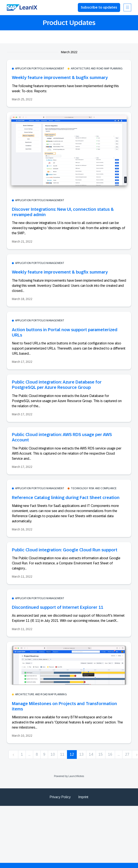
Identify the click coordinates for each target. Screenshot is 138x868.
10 (53, 754)
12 (72, 754)
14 (91, 754)
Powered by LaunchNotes (69, 776)
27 (127, 754)
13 (81, 754)
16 (110, 754)
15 (101, 754)
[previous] (13, 755)
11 (62, 754)
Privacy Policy (60, 797)
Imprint (83, 797)
